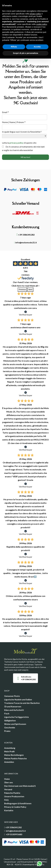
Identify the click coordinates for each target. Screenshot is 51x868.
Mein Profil (9, 751)
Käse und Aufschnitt (14, 710)
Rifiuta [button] (14, 47)
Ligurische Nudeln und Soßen (18, 700)
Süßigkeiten (10, 721)
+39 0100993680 (14, 834)
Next (30, 290)
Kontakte (9, 810)
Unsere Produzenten (14, 796)
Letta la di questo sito (19, 143)
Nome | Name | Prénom (14, 122)
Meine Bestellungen (14, 755)
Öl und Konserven (13, 707)
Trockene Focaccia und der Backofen (22, 703)
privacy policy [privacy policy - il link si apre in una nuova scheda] (35, 14)
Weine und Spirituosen (15, 724)
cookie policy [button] (42, 24)
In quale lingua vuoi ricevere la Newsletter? (22, 132)
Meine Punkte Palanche (16, 758)
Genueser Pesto (12, 696)
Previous (22, 290)
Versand (8, 789)
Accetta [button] (37, 47)
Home (7, 779)
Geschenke (10, 728)
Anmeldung (10, 748)
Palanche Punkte (12, 793)
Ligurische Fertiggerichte (17, 717)
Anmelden (9, 762)
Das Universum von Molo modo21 (20, 786)
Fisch (7, 714)
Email (5, 112)
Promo (7, 731)
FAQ (6, 800)
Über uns (8, 782)
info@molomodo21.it (26, 242)
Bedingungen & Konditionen (18, 803)
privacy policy (16, 143)
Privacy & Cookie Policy (15, 807)
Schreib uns (26, 677)
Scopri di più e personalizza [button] (25, 53)
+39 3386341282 (25, 235)
